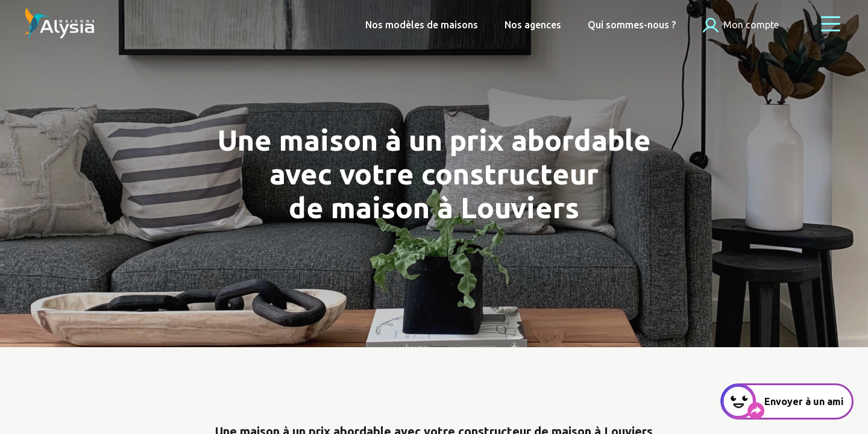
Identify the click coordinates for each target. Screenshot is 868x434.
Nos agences (533, 25)
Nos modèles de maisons (422, 25)
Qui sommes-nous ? (632, 25)
